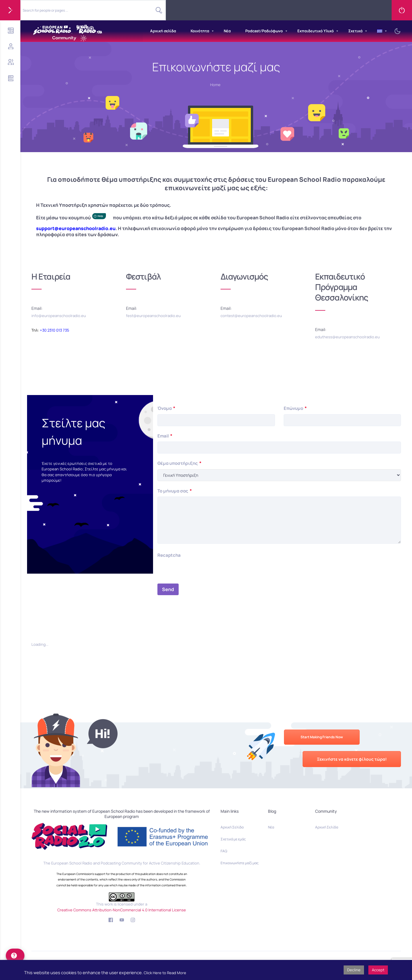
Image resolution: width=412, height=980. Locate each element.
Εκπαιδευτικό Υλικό (316, 31)
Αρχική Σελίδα (232, 827)
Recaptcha (169, 555)
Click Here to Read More (165, 973)
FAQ (224, 851)
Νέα (227, 31)
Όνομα (166, 408)
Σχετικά (355, 31)
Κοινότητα (200, 31)
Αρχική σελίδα (163, 31)
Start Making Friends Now (322, 737)
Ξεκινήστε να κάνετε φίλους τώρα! (352, 759)
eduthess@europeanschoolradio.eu (347, 337)
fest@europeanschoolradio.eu (153, 316)
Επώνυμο (295, 408)
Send (168, 589)
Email (165, 436)
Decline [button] (354, 970)
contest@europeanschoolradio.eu (251, 316)
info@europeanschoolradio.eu (59, 316)
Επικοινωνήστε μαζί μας (240, 863)
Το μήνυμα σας (175, 491)
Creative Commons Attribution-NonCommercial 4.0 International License (122, 910)
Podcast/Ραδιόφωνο (264, 31)
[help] (15, 956)
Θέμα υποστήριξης (179, 463)
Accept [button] (378, 970)
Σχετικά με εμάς (233, 839)
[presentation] (202, 572)
